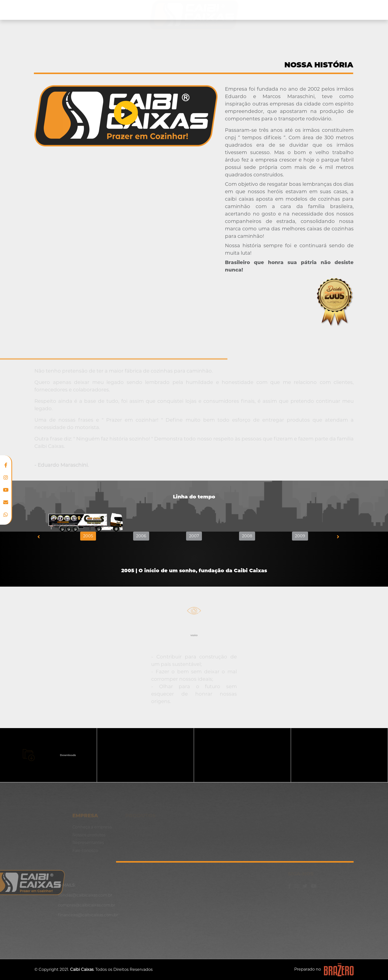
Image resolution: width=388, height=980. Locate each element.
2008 (247, 536)
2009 (300, 536)
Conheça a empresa (60, 10)
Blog (325, 10)
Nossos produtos (110, 10)
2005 (88, 536)
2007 (194, 536)
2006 (141, 536)
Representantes (293, 10)
